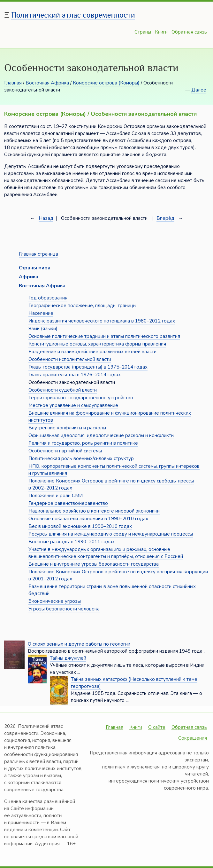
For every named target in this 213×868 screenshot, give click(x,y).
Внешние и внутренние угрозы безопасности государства (94, 564)
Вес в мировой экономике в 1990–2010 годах (80, 526)
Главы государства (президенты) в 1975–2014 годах (88, 367)
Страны (143, 32)
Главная (13, 83)
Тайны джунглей (68, 658)
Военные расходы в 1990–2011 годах (72, 542)
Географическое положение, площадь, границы (82, 306)
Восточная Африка (47, 83)
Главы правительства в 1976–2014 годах (75, 375)
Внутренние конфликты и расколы (67, 428)
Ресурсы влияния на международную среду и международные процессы (111, 534)
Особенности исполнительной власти (70, 359)
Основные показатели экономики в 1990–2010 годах (88, 519)
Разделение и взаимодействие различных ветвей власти (92, 352)
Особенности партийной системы (65, 451)
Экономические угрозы (55, 601)
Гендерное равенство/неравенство (68, 503)
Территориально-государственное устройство (81, 398)
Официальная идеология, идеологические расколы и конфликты (101, 435)
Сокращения (193, 738)
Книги (161, 32)
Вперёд (165, 218)
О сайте (157, 727)
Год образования (48, 298)
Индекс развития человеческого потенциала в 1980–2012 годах (102, 321)
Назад (46, 218)
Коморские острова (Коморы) (106, 83)
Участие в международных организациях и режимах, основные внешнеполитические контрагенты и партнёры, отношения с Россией (106, 553)
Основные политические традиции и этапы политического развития (104, 336)
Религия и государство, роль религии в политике (83, 443)
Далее (199, 90)
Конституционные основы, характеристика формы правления (97, 344)
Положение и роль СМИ (56, 496)
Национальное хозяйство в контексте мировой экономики (94, 511)
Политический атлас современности (73, 15)
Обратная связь (189, 32)
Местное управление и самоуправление (73, 405)
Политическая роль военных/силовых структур (81, 458)
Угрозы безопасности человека (64, 609)
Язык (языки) (43, 329)
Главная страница (38, 254)
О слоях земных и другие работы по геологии (79, 644)
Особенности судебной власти (63, 390)
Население (41, 313)
